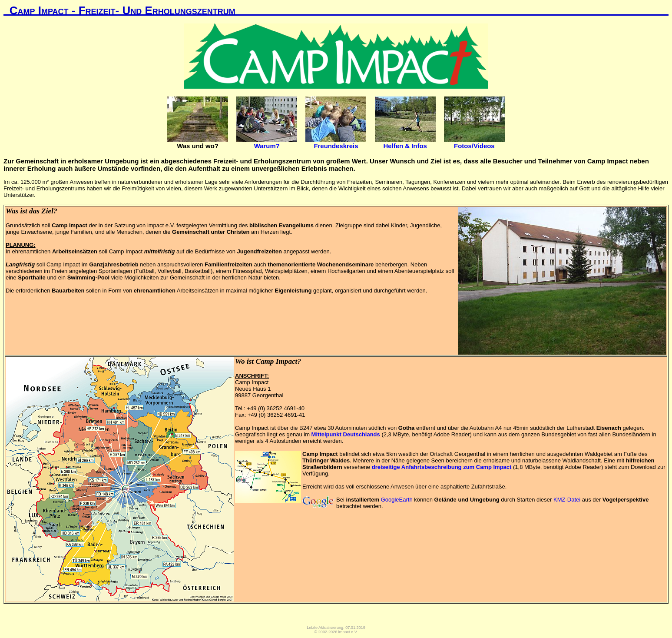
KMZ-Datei (567, 500)
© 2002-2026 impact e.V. (336, 632)
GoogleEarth (397, 500)
